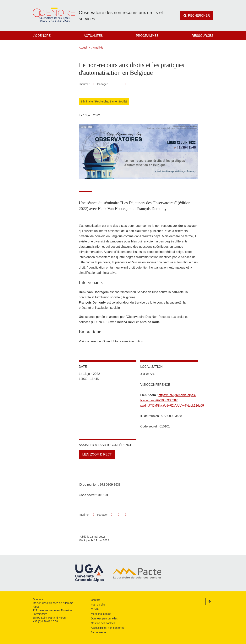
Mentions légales (101, 614)
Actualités (93, 36)
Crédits (95, 609)
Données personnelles (104, 618)
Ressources (202, 36)
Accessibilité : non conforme (108, 628)
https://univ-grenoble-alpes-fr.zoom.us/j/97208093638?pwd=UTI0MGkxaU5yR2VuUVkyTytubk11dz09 (172, 400)
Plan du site (98, 605)
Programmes (147, 36)
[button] (111, 84)
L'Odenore (42, 36)
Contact (96, 600)
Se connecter (99, 632)
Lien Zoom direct (97, 454)
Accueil (83, 48)
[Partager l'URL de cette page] (125, 84)
